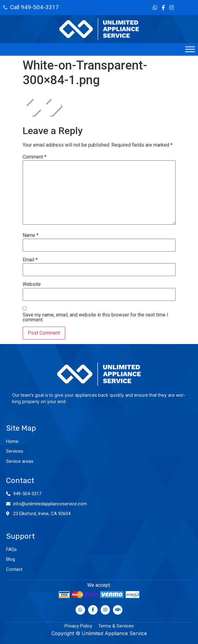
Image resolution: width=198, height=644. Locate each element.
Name (31, 235)
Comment (35, 157)
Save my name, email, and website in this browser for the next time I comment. (95, 317)
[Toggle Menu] (190, 49)
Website (32, 284)
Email (30, 260)
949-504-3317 (27, 494)
